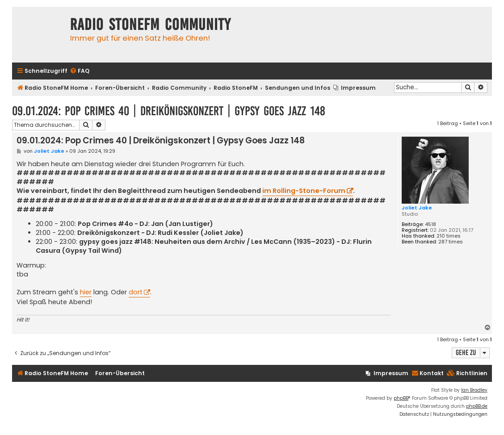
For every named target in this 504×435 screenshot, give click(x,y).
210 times (449, 236)
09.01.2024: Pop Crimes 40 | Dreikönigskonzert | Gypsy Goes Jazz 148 (169, 111)
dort (136, 292)
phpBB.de (477, 406)
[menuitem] (80, 71)
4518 (430, 224)
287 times (451, 242)
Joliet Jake (417, 208)
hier (86, 292)
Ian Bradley (474, 390)
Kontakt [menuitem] (428, 373)
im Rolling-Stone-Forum (304, 191)
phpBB (401, 398)
